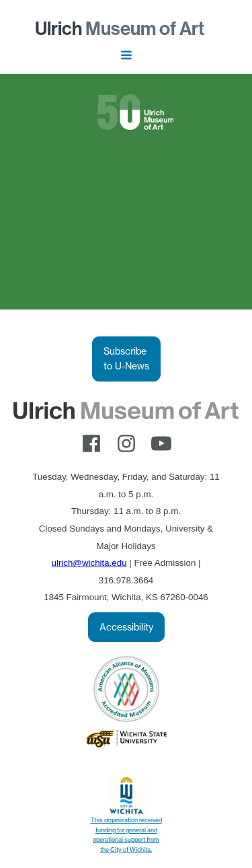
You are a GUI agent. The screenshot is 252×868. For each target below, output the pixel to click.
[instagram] (126, 443)
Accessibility (126, 627)
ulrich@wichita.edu (89, 563)
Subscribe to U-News (126, 359)
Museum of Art (120, 29)
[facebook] (91, 443)
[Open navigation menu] (126, 57)
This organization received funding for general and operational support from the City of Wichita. (126, 834)
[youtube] (161, 443)
